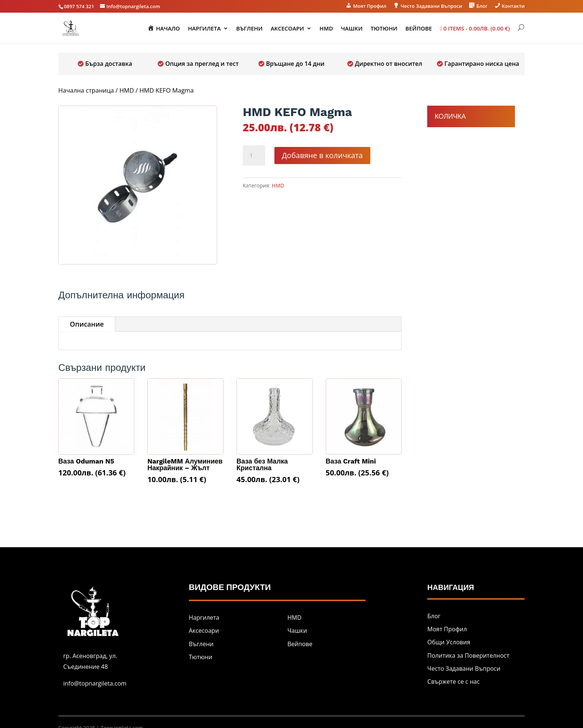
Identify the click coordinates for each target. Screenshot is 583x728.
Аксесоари (287, 29)
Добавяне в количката (322, 155)
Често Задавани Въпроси (464, 668)
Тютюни (384, 29)
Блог (434, 616)
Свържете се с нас (453, 682)
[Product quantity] (254, 155)
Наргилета (204, 29)
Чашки (352, 29)
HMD (326, 29)
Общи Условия (449, 642)
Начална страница (86, 90)
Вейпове (418, 29)
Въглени (249, 29)
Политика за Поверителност (468, 655)
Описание (87, 324)
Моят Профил (447, 629)
